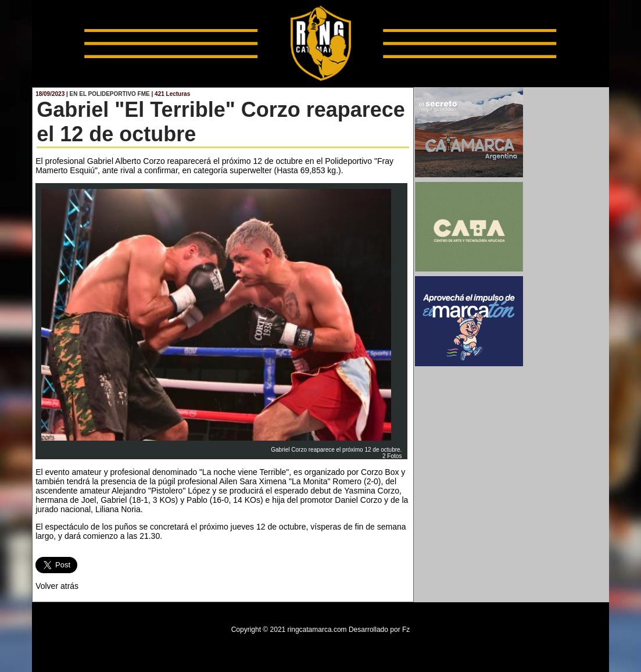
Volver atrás (57, 586)
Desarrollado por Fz (379, 630)
